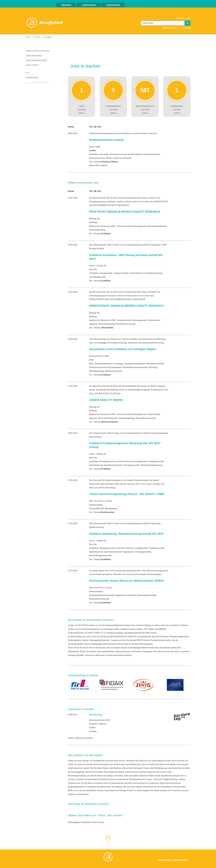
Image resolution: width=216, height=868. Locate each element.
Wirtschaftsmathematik (157, 226)
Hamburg (93, 222)
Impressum (165, 860)
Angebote (146, 790)
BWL (113, 226)
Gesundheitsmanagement (134, 364)
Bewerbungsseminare (77, 776)
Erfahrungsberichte (76, 787)
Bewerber (66, 5)
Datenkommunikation (104, 364)
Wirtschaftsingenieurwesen (152, 465)
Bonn (91, 360)
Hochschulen (113, 5)
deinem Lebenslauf (126, 772)
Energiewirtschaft (121, 273)
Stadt (37, 37)
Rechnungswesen (139, 226)
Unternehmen (89, 5)
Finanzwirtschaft (124, 226)
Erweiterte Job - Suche (176, 28)
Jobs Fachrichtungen (37, 51)
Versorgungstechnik (97, 277)
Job (120, 761)
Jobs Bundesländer (36, 60)
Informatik (104, 154)
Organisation (128, 552)
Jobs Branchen (34, 56)
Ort (28, 73)
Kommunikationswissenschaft (135, 367)
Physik (109, 158)
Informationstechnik (152, 154)
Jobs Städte (32, 65)
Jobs (28, 37)
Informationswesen (97, 158)
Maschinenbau (111, 509)
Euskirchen (32, 78)
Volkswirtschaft (154, 320)
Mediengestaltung (96, 371)
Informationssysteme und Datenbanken (126, 154)
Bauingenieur (105, 461)
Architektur (94, 154)
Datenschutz (181, 860)
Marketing (153, 367)
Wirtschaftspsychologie (147, 595)
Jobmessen (143, 776)
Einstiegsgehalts (78, 772)
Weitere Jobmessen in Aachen (80, 738)
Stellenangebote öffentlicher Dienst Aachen (86, 822)
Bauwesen (130, 461)
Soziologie (131, 595)
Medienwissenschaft (113, 371)
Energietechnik (106, 273)
